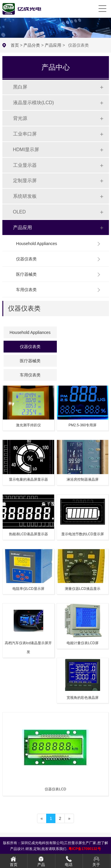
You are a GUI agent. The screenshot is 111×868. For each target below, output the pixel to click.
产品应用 (53, 45)
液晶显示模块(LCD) (34, 103)
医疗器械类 (26, 274)
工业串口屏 (25, 134)
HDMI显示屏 (26, 150)
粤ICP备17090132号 (85, 849)
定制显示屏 (25, 181)
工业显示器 (25, 165)
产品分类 (32, 45)
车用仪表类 (26, 290)
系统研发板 (25, 196)
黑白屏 (20, 87)
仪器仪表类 (26, 259)
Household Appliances (37, 244)
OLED (20, 212)
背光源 (20, 118)
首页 (15, 45)
